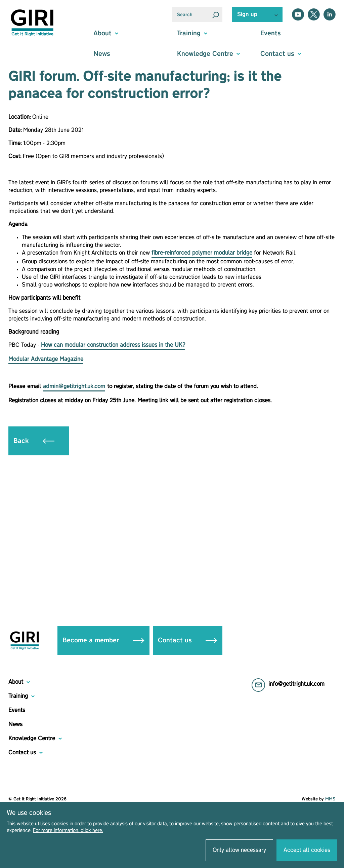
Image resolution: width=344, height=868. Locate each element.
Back (34, 441)
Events (271, 33)
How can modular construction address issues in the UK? (113, 345)
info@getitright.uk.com (296, 684)
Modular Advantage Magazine (46, 359)
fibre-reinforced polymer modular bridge (202, 253)
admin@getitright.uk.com (74, 386)
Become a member (103, 640)
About (16, 682)
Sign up (247, 14)
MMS (330, 799)
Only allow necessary (239, 850)
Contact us (188, 640)
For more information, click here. (68, 831)
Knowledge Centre (32, 739)
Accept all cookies (307, 850)
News (102, 54)
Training (18, 696)
